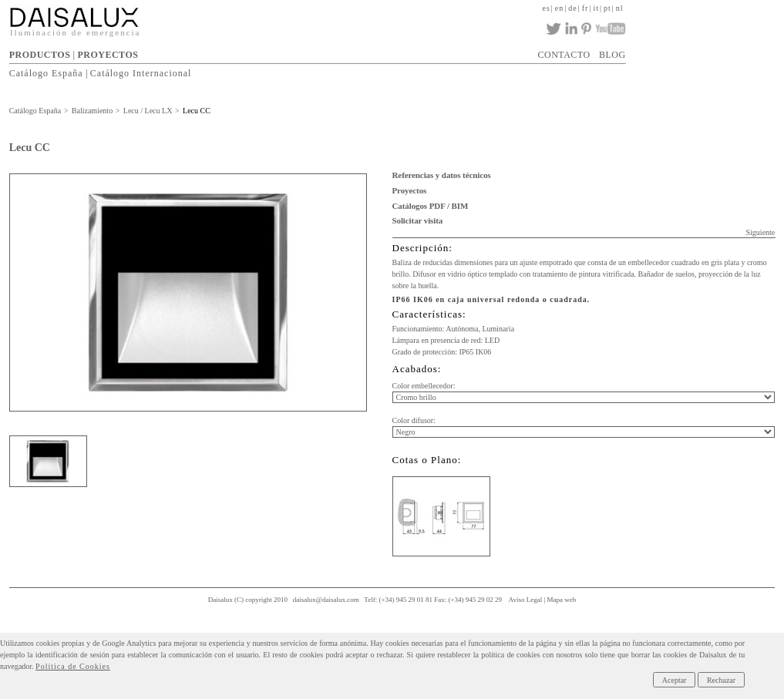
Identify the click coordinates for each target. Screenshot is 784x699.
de (572, 8)
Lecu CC (197, 111)
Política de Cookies (73, 666)
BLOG (612, 55)
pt (607, 8)
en (559, 8)
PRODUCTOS (40, 55)
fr (585, 8)
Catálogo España (46, 73)
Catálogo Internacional (141, 73)
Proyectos (410, 190)
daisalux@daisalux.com (326, 600)
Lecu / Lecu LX (148, 111)
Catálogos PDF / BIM (431, 206)
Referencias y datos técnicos (442, 175)
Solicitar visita (418, 220)
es (546, 8)
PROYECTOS (108, 55)
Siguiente (761, 232)
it (596, 8)
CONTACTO (564, 55)
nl (620, 8)
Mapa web (562, 600)
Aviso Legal (526, 600)
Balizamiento (92, 111)
